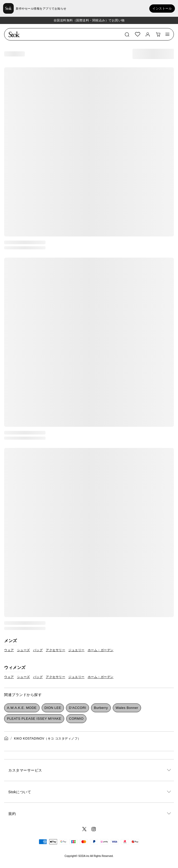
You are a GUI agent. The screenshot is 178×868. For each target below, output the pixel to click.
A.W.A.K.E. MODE (22, 708)
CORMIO (76, 719)
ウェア (9, 650)
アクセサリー (55, 650)
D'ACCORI (78, 708)
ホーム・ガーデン (101, 650)
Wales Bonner (127, 708)
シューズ (24, 650)
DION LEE (53, 708)
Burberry (101, 708)
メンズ (11, 641)
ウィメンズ (15, 668)
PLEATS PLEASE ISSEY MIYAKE (34, 719)
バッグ (38, 650)
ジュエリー (76, 650)
